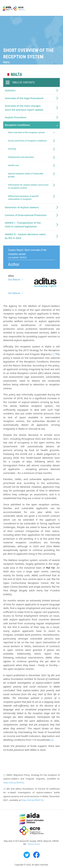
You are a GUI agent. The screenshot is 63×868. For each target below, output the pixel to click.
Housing (12, 149)
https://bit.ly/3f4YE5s (14, 783)
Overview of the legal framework (24, 98)
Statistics (10, 90)
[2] (52, 740)
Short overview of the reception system (27, 132)
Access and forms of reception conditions (27, 141)
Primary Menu (58, 8)
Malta (16, 75)
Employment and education (21, 157)
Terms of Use (34, 844)
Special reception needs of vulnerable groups (26, 175)
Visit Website (14, 280)
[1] (53, 354)
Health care (13, 165)
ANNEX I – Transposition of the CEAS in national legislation (23, 225)
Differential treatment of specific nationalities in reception (23, 198)
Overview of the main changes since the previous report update (24, 108)
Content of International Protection (26, 215)
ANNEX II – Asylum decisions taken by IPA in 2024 (25, 236)
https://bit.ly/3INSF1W (32, 800)
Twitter (27, 855)
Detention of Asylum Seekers (22, 207)
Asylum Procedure (16, 117)
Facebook (36, 855)
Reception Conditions (17, 125)
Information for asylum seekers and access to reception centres (28, 186)
